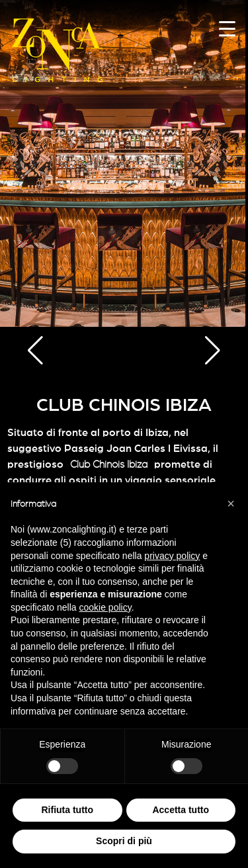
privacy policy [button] (172, 556)
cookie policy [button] (105, 607)
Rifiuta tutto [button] (67, 810)
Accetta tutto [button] (181, 810)
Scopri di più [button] (124, 841)
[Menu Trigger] (227, 28)
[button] (35, 351)
